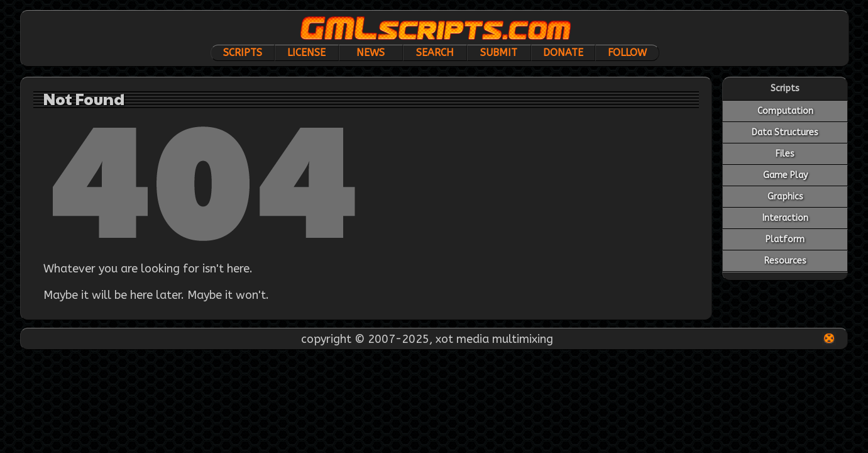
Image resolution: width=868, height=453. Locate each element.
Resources (785, 261)
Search (435, 53)
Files (785, 154)
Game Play (785, 175)
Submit (499, 53)
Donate (563, 53)
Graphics (785, 197)
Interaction (785, 218)
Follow (627, 53)
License (306, 53)
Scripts (243, 53)
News (371, 53)
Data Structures (785, 132)
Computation (785, 111)
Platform (785, 239)
